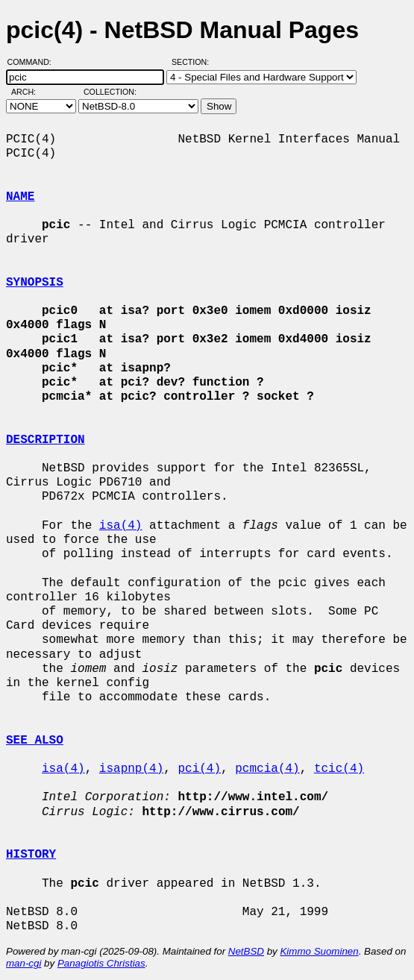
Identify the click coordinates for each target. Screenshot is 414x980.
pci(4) (199, 769)
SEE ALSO (35, 741)
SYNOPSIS (35, 283)
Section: (194, 62)
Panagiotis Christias (101, 963)
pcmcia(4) (267, 769)
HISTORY (31, 855)
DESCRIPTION (46, 440)
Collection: (110, 92)
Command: (34, 62)
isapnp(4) (131, 769)
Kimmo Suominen (319, 951)
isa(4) (121, 526)
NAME (20, 197)
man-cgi (23, 963)
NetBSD (246, 951)
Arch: (30, 92)
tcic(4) (339, 769)
